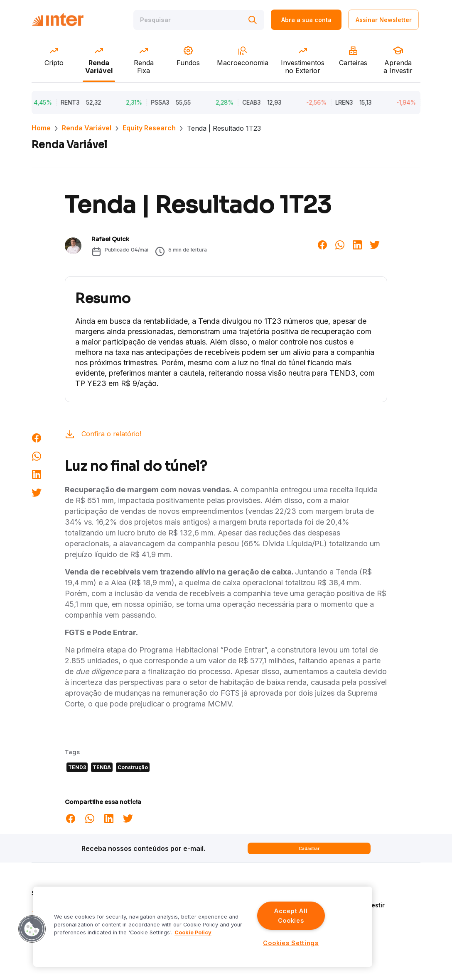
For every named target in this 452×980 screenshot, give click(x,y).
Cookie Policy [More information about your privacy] (193, 932)
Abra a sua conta (306, 20)
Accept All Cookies (291, 916)
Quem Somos (350, 893)
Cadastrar (309, 848)
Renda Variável (87, 128)
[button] (32, 929)
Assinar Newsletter (384, 20)
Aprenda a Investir (358, 905)
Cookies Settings (291, 943)
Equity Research (149, 128)
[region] (203, 927)
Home (41, 128)
